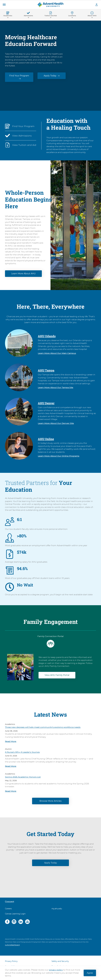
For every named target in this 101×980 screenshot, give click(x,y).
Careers (8, 909)
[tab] (50, 642)
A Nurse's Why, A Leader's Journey (22, 752)
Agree (90, 973)
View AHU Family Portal (57, 675)
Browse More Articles (50, 801)
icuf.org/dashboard (12, 945)
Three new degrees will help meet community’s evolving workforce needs (43, 727)
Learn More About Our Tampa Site (56, 387)
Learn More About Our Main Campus (57, 353)
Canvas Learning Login (15, 914)
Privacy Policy (11, 961)
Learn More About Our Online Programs (59, 456)
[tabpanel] (50, 664)
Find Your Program (19, 76)
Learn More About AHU (23, 274)
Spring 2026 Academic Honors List (23, 777)
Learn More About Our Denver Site (56, 423)
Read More (11, 741)
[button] (4, 5)
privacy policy (56, 970)
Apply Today (50, 76)
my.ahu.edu (57, 909)
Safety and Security (60, 961)
